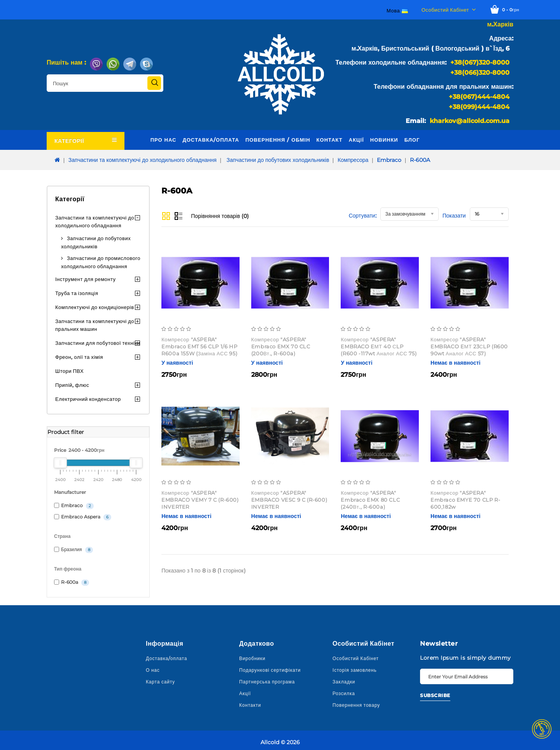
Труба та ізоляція (77, 293)
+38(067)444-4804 (479, 97)
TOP (542, 729)
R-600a (72, 582)
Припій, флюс (72, 385)
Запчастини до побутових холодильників (277, 160)
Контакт (330, 140)
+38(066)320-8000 (480, 73)
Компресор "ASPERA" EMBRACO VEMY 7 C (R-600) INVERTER (200, 500)
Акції (356, 140)
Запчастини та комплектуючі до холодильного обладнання (143, 160)
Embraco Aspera (83, 517)
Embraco (389, 160)
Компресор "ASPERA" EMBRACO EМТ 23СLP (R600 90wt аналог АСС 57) (469, 346)
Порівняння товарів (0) (220, 216)
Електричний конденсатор (88, 399)
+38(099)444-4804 (479, 107)
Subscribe (435, 695)
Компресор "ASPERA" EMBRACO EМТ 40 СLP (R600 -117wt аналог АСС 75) (379, 346)
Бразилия (73, 550)
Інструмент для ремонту (86, 279)
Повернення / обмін (278, 140)
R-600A (420, 160)
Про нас (164, 140)
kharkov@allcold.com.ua (470, 121)
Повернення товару (356, 705)
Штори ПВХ (69, 371)
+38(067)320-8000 (480, 62)
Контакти (250, 705)
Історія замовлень (355, 670)
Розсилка (344, 693)
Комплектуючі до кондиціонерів (95, 307)
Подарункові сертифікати (270, 670)
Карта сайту (160, 682)
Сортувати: (363, 216)
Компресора (353, 160)
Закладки (344, 682)
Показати (454, 216)
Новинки (384, 140)
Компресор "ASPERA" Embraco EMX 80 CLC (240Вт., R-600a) (370, 500)
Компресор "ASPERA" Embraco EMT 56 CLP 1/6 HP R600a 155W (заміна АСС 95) (199, 346)
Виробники (252, 658)
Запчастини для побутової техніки (98, 343)
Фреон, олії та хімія (79, 357)
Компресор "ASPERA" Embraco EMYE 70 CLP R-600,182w (465, 500)
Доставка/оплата (211, 140)
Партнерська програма (267, 682)
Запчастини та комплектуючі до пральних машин (95, 325)
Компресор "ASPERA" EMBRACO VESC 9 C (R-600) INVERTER (289, 500)
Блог (412, 140)
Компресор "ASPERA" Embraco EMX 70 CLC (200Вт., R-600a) (281, 346)
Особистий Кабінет (356, 658)
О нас (153, 670)
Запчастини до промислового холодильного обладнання (101, 262)
